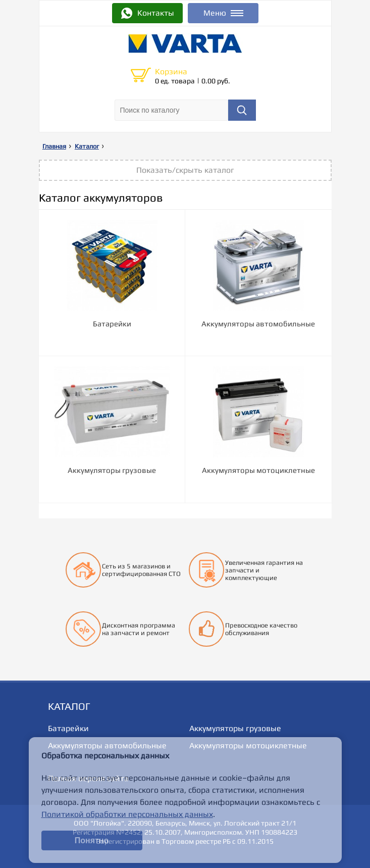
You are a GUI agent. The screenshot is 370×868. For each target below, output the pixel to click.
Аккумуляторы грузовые (235, 728)
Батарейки (68, 728)
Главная (54, 146)
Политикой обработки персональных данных (127, 814)
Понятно (92, 840)
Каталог (87, 146)
